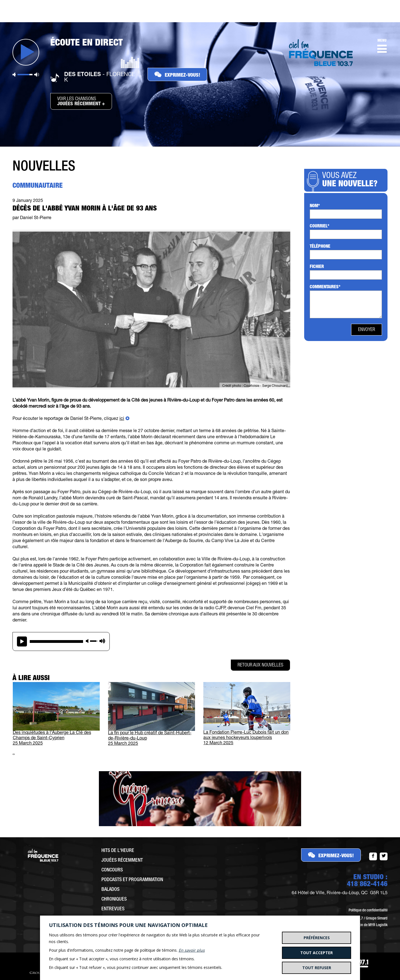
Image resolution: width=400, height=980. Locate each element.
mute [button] (87, 641)
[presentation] (13, 755)
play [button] (22, 641)
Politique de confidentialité (368, 911)
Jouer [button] (26, 52)
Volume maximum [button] (37, 75)
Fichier (317, 267)
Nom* (315, 206)
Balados (110, 890)
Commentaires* (325, 287)
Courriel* (320, 227)
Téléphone (320, 247)
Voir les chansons (81, 102)
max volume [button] (102, 641)
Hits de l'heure (118, 851)
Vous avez (352, 181)
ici (122, 419)
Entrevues (113, 909)
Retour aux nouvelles (260, 665)
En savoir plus (192, 950)
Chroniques (114, 899)
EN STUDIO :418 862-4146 (367, 881)
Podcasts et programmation (132, 880)
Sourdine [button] (14, 75)
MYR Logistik (378, 925)
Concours (112, 870)
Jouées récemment (122, 861)
